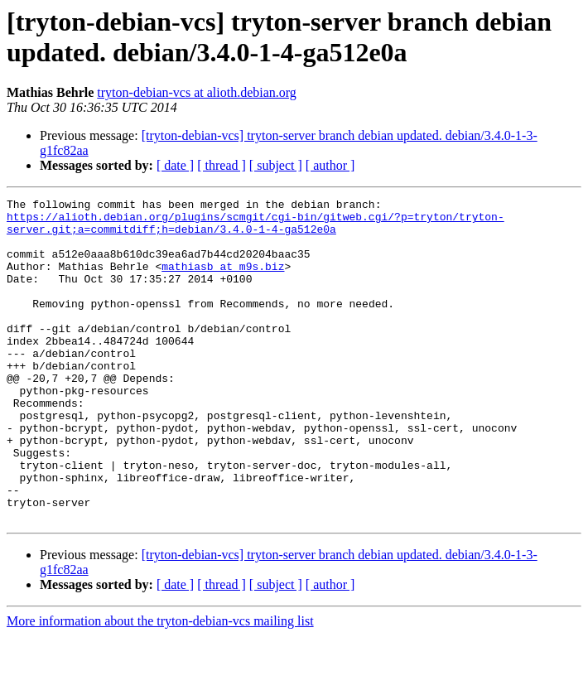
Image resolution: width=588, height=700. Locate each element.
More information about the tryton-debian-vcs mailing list (160, 686)
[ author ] (330, 165)
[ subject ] (276, 165)
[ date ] (175, 165)
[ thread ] (222, 165)
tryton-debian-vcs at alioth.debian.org (197, 92)
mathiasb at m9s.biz (223, 281)
